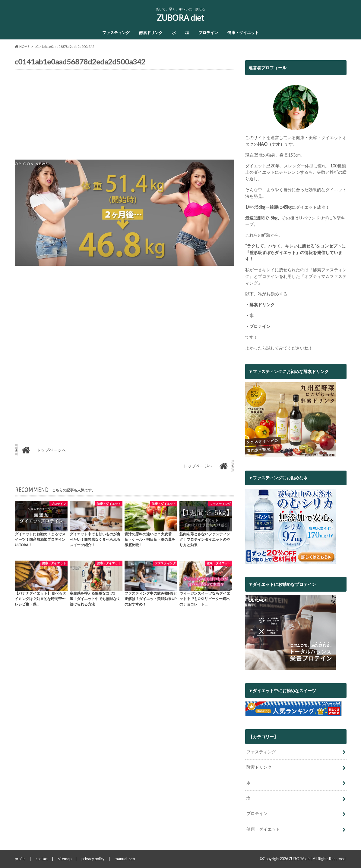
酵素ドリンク (151, 33)
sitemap (65, 859)
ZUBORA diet (180, 18)
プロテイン (208, 33)
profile (20, 859)
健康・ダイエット (243, 33)
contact (42, 859)
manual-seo (125, 859)
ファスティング (116, 33)
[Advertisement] (125, 117)
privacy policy (93, 859)
